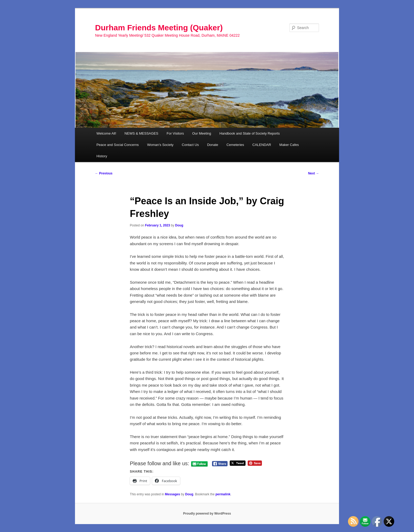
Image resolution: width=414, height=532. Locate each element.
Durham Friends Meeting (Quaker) (159, 28)
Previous (104, 173)
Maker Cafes (289, 145)
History (102, 156)
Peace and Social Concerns (117, 145)
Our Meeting (202, 133)
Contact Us (190, 145)
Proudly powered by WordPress (207, 514)
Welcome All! (106, 133)
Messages (173, 494)
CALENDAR (262, 145)
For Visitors (175, 133)
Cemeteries (235, 145)
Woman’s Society (160, 145)
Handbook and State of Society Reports (250, 133)
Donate (213, 145)
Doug (179, 225)
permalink (223, 494)
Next (314, 173)
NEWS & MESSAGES (142, 133)
